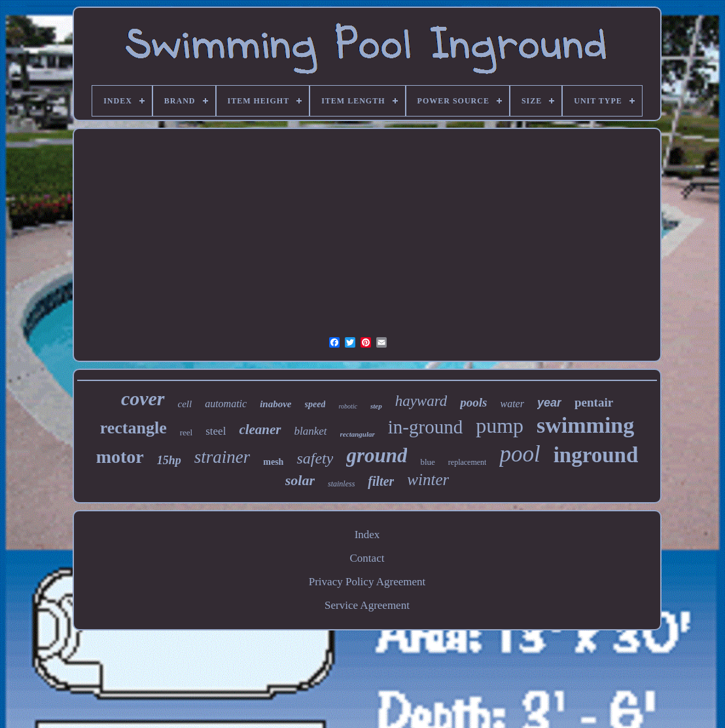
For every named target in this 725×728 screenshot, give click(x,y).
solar (300, 480)
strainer (222, 457)
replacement (468, 462)
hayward (421, 401)
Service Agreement (367, 605)
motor (120, 457)
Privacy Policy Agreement (367, 582)
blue (427, 462)
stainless (341, 484)
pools (473, 402)
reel (186, 432)
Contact (367, 558)
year (549, 403)
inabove (275, 404)
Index (367, 535)
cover (143, 398)
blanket (311, 431)
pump (500, 426)
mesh (273, 462)
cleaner (260, 429)
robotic (348, 406)
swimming (585, 425)
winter (428, 480)
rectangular (358, 434)
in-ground (425, 427)
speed (315, 404)
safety (315, 458)
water (512, 404)
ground (377, 455)
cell (185, 404)
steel (216, 431)
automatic (226, 404)
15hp (169, 460)
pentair (594, 402)
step (376, 406)
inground (596, 455)
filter (381, 481)
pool (520, 454)
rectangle (133, 428)
